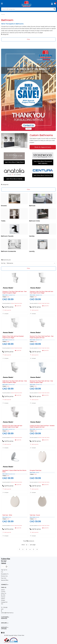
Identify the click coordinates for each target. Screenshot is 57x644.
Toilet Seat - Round (35, 515)
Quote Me (18, 306)
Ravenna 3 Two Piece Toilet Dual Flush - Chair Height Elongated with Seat (42, 337)
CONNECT (4, 585)
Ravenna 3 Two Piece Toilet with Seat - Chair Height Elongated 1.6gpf (41, 382)
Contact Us (28, 129)
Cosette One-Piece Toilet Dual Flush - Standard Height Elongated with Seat (42, 426)
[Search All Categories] (28, 9)
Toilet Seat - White (7, 515)
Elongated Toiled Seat (36, 470)
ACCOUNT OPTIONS (4, 628)
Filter (28, 39)
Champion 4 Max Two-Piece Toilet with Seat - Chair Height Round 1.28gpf (42, 292)
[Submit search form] (54, 9)
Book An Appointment (43, 147)
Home (3, 14)
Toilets (8, 297)
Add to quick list (7, 310)
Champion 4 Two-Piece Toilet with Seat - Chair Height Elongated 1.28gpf (14, 292)
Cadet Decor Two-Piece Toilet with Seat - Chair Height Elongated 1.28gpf (15, 382)
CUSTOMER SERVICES (5, 618)
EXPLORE (4, 623)
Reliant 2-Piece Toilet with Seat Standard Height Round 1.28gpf (13, 337)
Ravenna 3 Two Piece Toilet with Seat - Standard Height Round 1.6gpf (13, 426)
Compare (5, 314)
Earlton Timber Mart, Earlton (17, 303)
